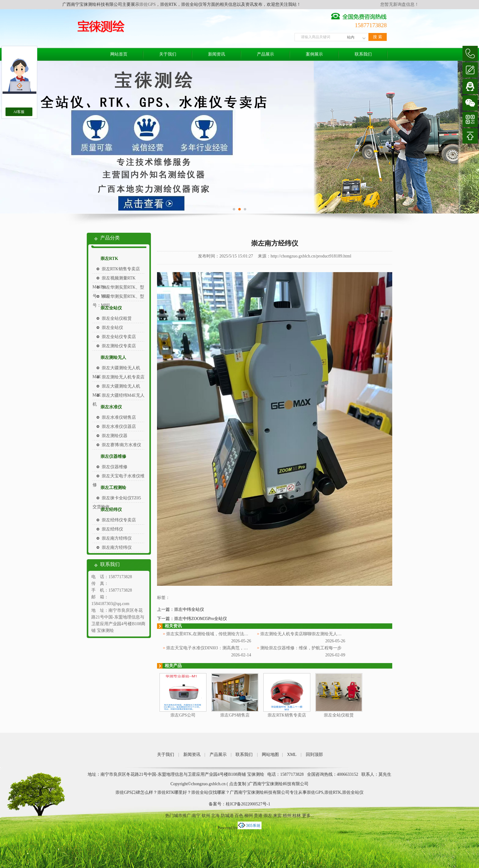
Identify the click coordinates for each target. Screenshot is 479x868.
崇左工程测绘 (113, 488)
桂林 (297, 816)
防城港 (227, 816)
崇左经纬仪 (111, 510)
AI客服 (19, 112)
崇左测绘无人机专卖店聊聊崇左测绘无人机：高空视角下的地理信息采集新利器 (335, 634)
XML (292, 755)
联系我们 (363, 54)
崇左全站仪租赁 (117, 318)
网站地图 (270, 755)
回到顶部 (314, 755)
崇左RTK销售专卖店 (121, 269)
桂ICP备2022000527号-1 (248, 804)
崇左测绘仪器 (115, 436)
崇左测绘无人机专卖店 (123, 377)
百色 (239, 816)
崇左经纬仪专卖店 (119, 520)
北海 (215, 816)
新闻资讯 (217, 54)
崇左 (268, 816)
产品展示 (265, 54)
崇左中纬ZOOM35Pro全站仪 (201, 619)
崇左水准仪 (111, 407)
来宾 (277, 816)
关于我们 (168, 54)
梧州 (287, 816)
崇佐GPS (148, 4)
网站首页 (119, 54)
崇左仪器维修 (113, 456)
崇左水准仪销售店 (119, 417)
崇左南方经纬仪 (117, 538)
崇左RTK (109, 259)
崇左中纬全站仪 (189, 609)
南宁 (196, 816)
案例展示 (314, 54)
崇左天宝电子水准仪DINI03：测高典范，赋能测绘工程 (218, 648)
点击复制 (238, 784)
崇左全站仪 (111, 308)
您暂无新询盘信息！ (400, 4)
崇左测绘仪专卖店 (119, 346)
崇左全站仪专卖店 (119, 337)
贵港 (258, 816)
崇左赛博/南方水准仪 (122, 445)
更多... (308, 816)
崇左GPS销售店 (235, 715)
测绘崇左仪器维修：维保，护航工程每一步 (301, 648)
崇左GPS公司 (183, 715)
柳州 (249, 816)
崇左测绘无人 (113, 357)
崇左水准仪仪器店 (119, 427)
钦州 (206, 816)
